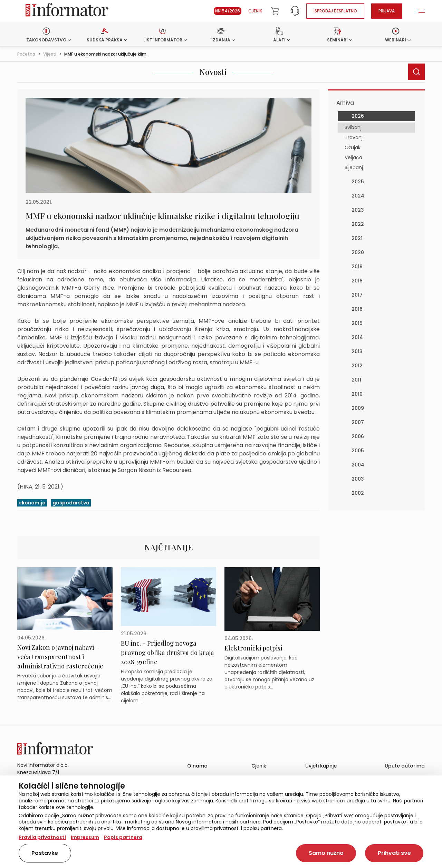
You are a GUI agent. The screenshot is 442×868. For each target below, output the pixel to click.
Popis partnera (123, 837)
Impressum (85, 837)
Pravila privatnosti (42, 837)
